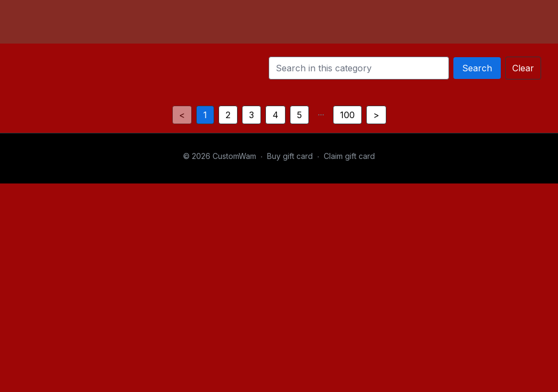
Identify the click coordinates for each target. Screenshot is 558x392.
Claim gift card (349, 156)
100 (347, 115)
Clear (523, 68)
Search (477, 68)
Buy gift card (290, 156)
